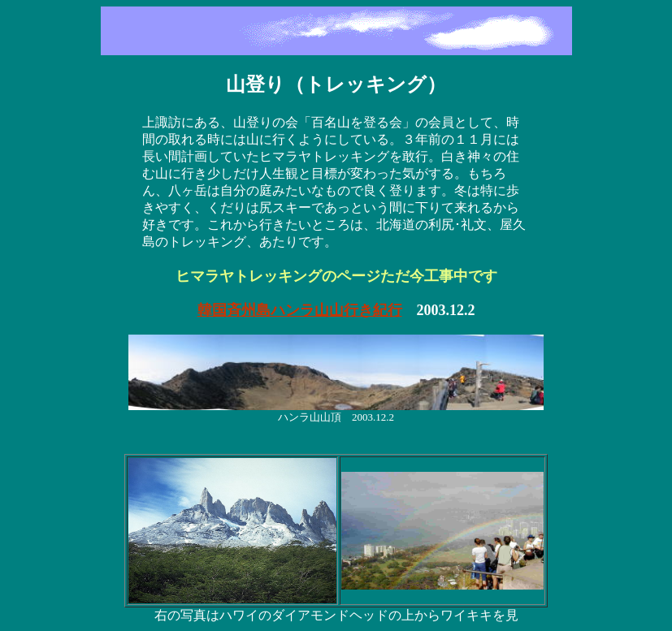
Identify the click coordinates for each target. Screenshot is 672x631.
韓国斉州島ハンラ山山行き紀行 (300, 310)
